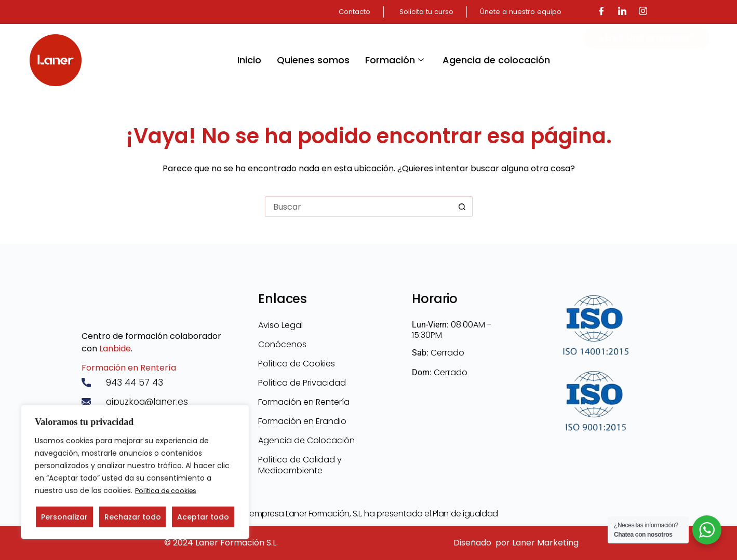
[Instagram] (643, 12)
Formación (394, 60)
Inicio (249, 60)
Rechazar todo (133, 517)
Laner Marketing (545, 543)
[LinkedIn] (622, 12)
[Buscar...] (358, 207)
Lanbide (115, 347)
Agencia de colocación (496, 60)
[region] (135, 472)
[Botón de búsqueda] (462, 207)
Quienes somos (313, 60)
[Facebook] (601, 12)
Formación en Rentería (129, 367)
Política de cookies (169, 491)
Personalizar (64, 517)
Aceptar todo (203, 517)
